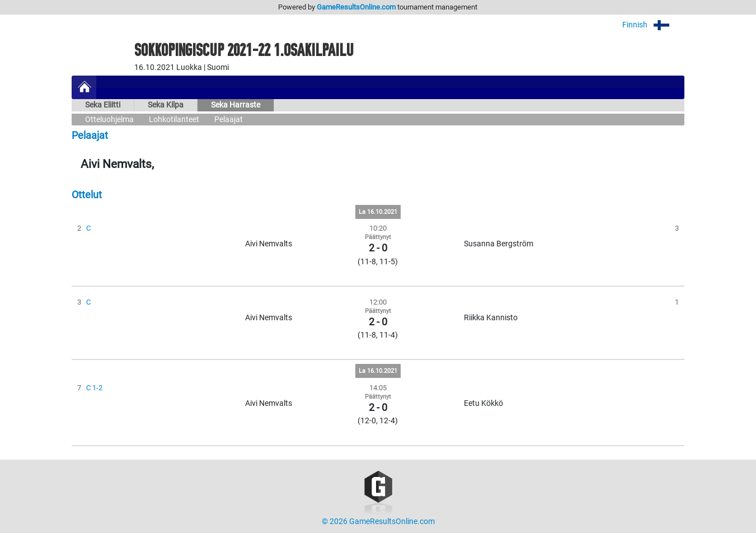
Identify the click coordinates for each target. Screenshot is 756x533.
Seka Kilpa (166, 105)
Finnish (653, 25)
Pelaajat (229, 120)
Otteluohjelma (109, 120)
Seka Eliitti (103, 105)
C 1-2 (94, 388)
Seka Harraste (236, 105)
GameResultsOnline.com (356, 7)
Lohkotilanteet (174, 120)
